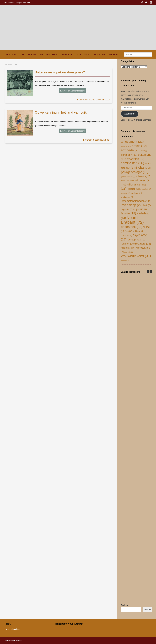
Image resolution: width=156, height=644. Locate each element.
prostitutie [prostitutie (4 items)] (127, 235)
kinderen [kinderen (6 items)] (133, 189)
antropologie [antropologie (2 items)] (126, 146)
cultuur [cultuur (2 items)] (148, 164)
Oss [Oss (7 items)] (128, 231)
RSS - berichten (13, 629)
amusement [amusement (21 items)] (132, 142)
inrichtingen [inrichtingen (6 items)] (142, 180)
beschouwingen (103, 140)
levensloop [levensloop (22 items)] (132, 205)
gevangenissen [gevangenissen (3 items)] (128, 177)
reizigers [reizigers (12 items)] (143, 244)
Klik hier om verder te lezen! (72, 91)
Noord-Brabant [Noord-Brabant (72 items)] (132, 220)
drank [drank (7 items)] (126, 168)
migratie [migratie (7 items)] (127, 209)
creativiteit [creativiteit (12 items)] (135, 159)
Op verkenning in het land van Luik (61, 112)
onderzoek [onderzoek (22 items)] (132, 227)
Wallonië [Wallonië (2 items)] (125, 260)
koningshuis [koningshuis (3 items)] (145, 189)
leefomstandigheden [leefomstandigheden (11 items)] (136, 201)
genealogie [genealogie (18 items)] (138, 172)
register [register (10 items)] (128, 244)
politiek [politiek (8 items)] (138, 231)
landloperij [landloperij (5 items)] (137, 193)
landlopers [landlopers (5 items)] (127, 197)
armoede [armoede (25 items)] (131, 150)
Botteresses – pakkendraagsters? (60, 72)
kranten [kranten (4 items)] (126, 193)
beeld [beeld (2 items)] (144, 151)
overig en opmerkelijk (99, 100)
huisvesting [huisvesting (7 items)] (143, 176)
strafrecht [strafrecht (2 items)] (128, 252)
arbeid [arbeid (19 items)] (139, 146)
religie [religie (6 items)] (126, 248)
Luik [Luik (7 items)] (147, 205)
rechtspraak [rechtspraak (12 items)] (137, 240)
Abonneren (130, 114)
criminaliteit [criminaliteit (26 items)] (133, 163)
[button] (151, 271)
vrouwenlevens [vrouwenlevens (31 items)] (136, 256)
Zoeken (124, 605)
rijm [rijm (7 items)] (134, 248)
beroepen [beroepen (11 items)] (129, 155)
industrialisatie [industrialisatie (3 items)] (128, 181)
